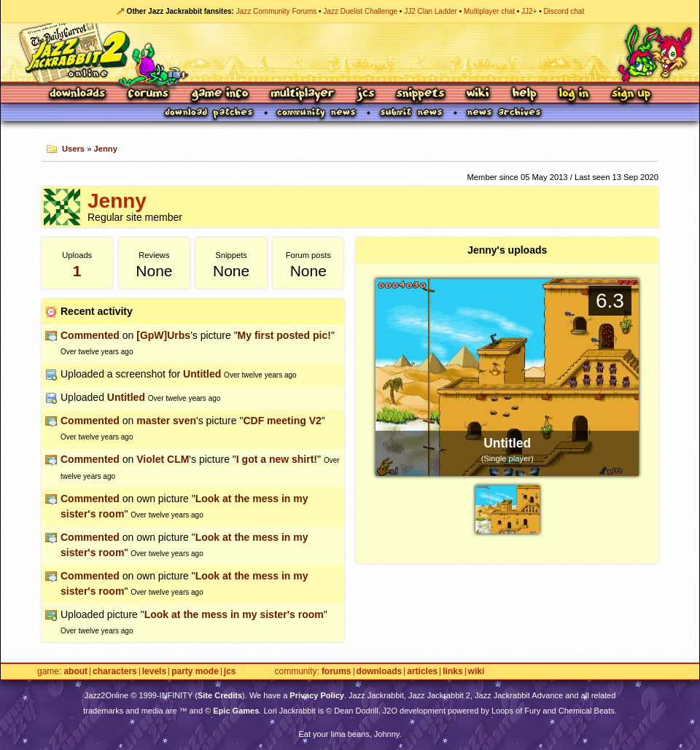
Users (73, 149)
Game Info (219, 94)
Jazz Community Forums (277, 11)
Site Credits (220, 695)
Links (452, 672)
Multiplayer (302, 94)
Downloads (78, 94)
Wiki (478, 94)
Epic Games (236, 711)
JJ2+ (529, 11)
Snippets (421, 94)
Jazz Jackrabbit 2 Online (350, 52)
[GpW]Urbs (163, 335)
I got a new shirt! (277, 459)
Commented (90, 335)
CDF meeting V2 (282, 421)
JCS (366, 94)
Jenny (106, 149)
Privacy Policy (317, 695)
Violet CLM (163, 459)
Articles (422, 672)
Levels (154, 672)
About (75, 672)
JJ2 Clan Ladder (431, 11)
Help (524, 94)
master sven (166, 421)
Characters (115, 672)
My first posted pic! (284, 335)
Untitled (202, 374)
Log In (574, 94)
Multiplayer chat (489, 11)
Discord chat (564, 11)
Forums (149, 94)
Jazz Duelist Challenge (360, 11)
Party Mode (195, 672)
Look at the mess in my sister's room (234, 614)
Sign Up (631, 94)
